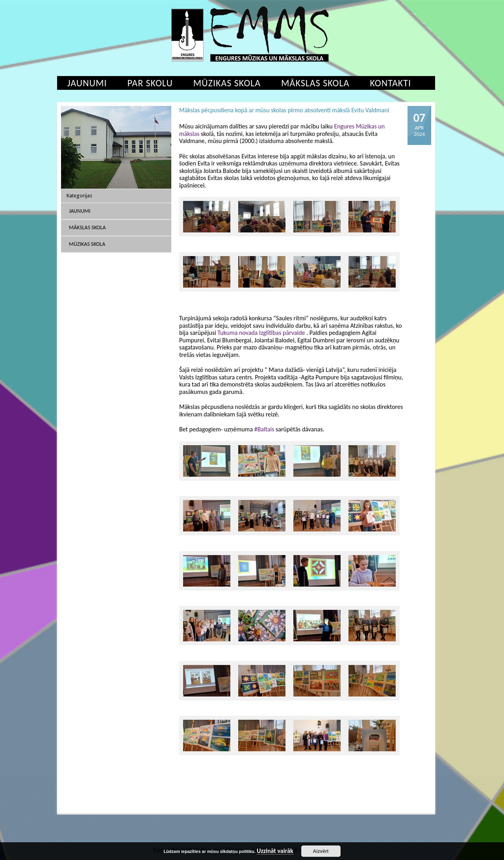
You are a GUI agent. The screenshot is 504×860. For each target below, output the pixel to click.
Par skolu (150, 83)
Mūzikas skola (227, 83)
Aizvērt (321, 851)
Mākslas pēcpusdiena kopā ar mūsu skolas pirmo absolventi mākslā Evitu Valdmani (284, 110)
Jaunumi (87, 83)
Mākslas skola (315, 83)
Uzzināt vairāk (275, 851)
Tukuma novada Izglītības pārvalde (261, 333)
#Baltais (264, 429)
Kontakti (390, 83)
